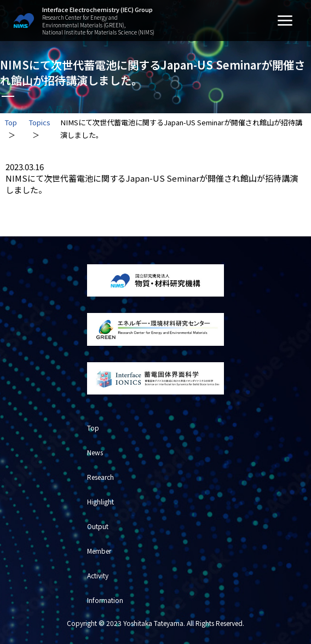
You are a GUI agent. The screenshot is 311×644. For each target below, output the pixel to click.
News (95, 452)
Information (105, 600)
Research (100, 477)
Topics (39, 122)
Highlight (100, 501)
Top (11, 122)
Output (98, 526)
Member (99, 551)
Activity (98, 575)
